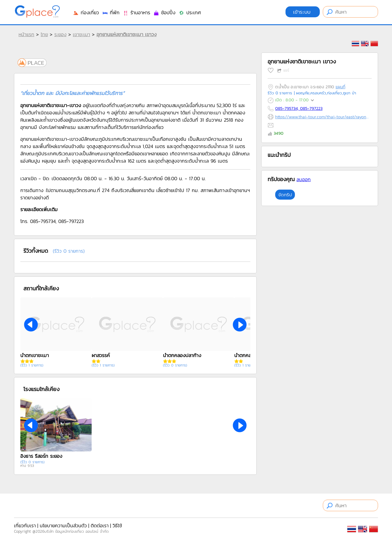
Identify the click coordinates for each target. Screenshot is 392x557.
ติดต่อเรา (100, 525)
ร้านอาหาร (136, 12)
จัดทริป (285, 195)
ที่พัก (111, 12)
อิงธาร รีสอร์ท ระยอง (41, 456)
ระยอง (60, 34)
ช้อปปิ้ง (164, 12)
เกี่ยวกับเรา (25, 525)
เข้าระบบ (303, 12)
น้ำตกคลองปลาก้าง (182, 355)
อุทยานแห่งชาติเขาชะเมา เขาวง (127, 34)
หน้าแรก (26, 34)
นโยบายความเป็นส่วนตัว (63, 525)
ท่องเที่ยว (86, 12)
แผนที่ (340, 87)
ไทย (44, 34)
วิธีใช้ (117, 525)
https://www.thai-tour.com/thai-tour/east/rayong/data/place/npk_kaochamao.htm (322, 117)
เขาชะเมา (81, 34)
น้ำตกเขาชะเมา (35, 355)
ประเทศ (190, 12)
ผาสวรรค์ (101, 355)
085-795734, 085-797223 (299, 108)
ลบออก (304, 179)
